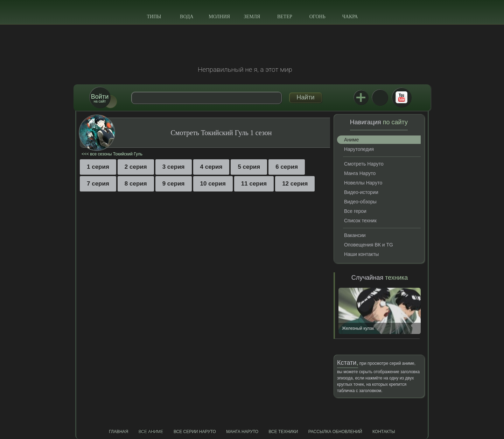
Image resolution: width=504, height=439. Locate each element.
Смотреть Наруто (364, 164)
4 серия (211, 167)
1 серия (98, 167)
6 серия (287, 167)
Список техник (360, 221)
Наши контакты (361, 254)
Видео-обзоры (360, 202)
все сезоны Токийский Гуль (116, 154)
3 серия (174, 167)
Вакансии (355, 235)
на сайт (100, 98)
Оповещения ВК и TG (369, 245)
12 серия (295, 184)
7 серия (98, 184)
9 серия (174, 184)
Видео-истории (361, 192)
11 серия (254, 184)
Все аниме (151, 432)
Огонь (317, 17)
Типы (154, 17)
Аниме (351, 140)
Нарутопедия (359, 149)
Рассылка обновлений (335, 432)
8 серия (136, 184)
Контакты (384, 432)
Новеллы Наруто (363, 183)
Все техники (283, 432)
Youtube (401, 97)
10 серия (213, 184)
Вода (187, 17)
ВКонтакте (380, 97)
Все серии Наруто (195, 432)
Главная (118, 432)
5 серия (249, 167)
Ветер (285, 17)
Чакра (350, 17)
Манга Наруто (360, 173)
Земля (252, 17)
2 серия (136, 167)
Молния (219, 17)
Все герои (355, 211)
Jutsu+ (361, 97)
